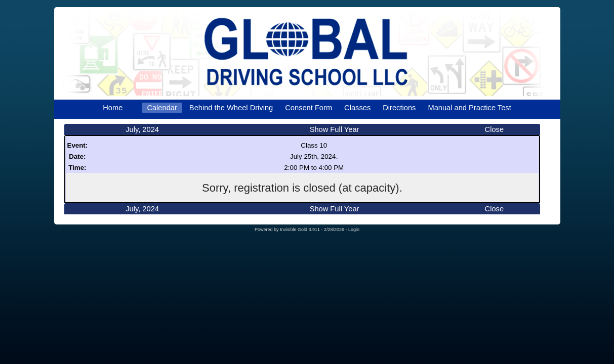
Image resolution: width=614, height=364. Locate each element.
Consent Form (309, 108)
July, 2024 (142, 129)
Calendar (162, 108)
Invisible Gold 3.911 (301, 230)
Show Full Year (335, 129)
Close (494, 129)
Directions (399, 108)
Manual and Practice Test (469, 108)
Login (354, 230)
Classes (357, 108)
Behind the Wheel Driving (231, 108)
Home (113, 108)
